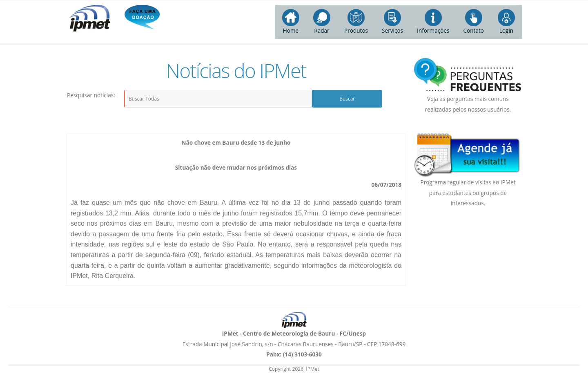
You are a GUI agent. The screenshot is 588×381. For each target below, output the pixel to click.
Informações (433, 22)
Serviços (392, 22)
